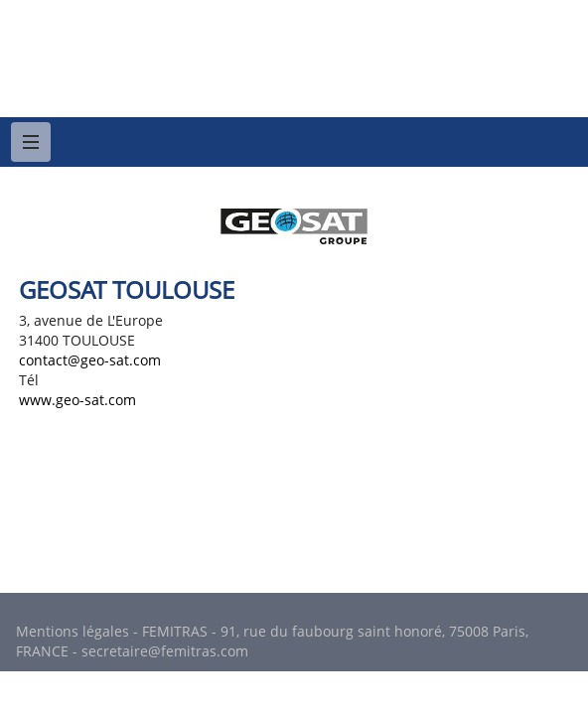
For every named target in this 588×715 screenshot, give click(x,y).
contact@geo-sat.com (90, 360)
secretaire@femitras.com (165, 651)
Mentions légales (73, 631)
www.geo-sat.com (77, 400)
